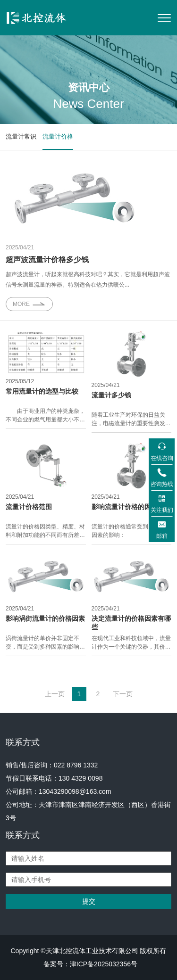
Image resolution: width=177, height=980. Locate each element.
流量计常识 (21, 136)
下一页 (123, 694)
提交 (89, 901)
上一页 (55, 694)
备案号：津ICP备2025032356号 (90, 964)
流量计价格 (58, 136)
